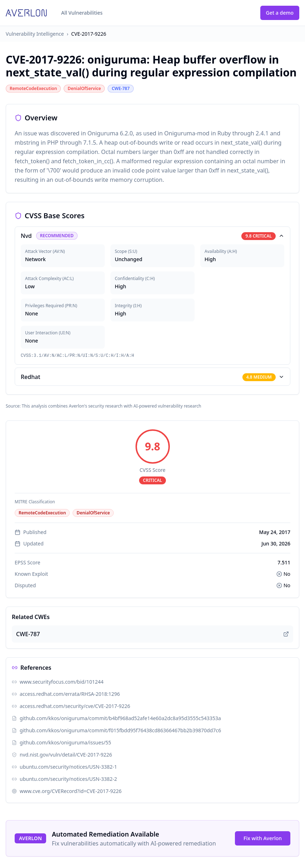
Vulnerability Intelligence (35, 34)
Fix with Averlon (263, 838)
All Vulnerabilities (82, 13)
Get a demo (280, 13)
